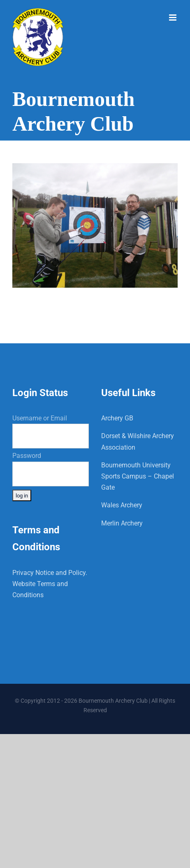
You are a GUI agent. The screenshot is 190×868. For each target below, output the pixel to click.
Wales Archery (122, 505)
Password (27, 456)
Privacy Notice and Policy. (50, 573)
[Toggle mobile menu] (173, 18)
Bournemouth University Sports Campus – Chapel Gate (138, 476)
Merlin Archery (122, 523)
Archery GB (117, 418)
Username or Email (40, 418)
